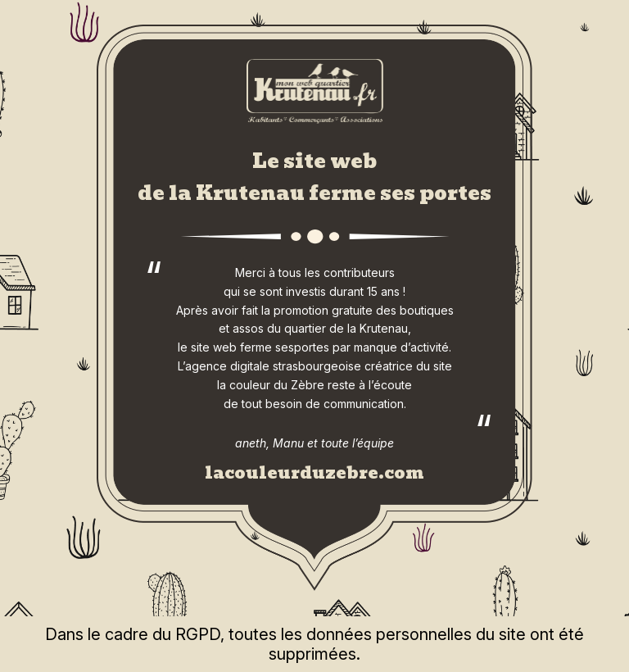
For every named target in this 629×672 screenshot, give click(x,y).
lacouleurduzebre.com (314, 473)
